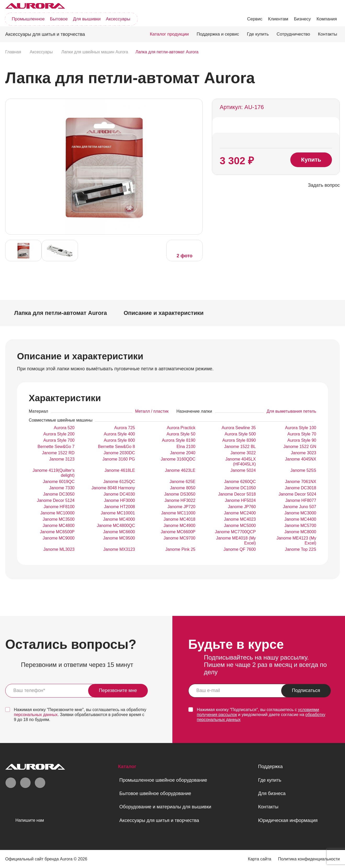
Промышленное (28, 19)
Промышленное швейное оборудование (163, 780)
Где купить (258, 34)
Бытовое (59, 19)
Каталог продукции (169, 34)
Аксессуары (118, 19)
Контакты (328, 34)
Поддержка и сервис (218, 34)
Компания (327, 19)
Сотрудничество (293, 34)
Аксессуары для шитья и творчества (159, 820)
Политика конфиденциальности (309, 859)
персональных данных (36, 715)
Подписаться (306, 690)
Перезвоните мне (118, 690)
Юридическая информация (288, 820)
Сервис (255, 19)
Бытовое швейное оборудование (155, 793)
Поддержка (270, 767)
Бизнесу (302, 19)
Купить (311, 160)
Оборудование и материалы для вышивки (165, 807)
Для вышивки (87, 19)
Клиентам (278, 19)
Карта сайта (260, 859)
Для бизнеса (272, 793)
